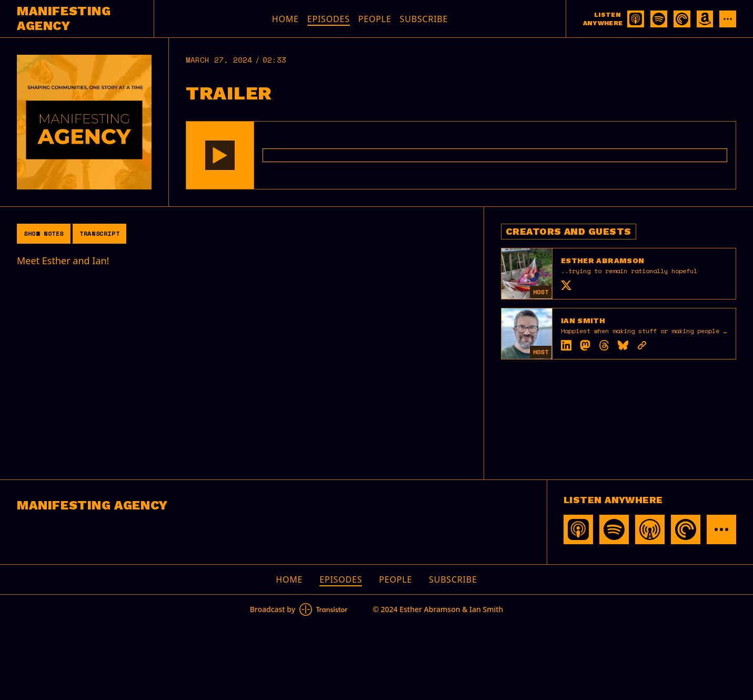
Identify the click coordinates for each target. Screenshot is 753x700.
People (375, 19)
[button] (220, 155)
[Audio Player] (461, 155)
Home (285, 19)
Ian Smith (583, 321)
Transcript (99, 233)
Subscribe (424, 19)
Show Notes (44, 233)
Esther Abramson (603, 261)
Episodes (329, 19)
